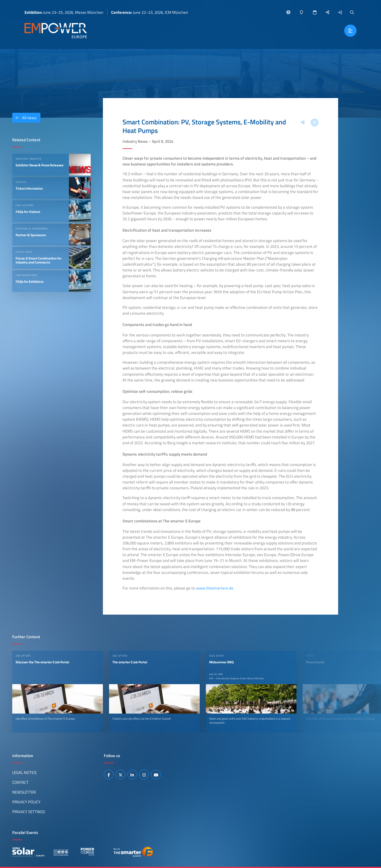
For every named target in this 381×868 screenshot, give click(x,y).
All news (24, 118)
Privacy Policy (26, 802)
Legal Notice (25, 772)
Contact (20, 782)
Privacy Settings (29, 812)
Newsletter (24, 792)
